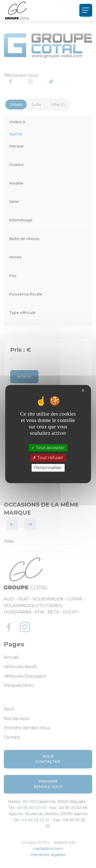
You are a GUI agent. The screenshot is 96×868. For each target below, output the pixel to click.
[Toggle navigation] (86, 10)
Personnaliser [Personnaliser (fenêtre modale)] (48, 468)
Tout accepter (48, 448)
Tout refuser (48, 458)
